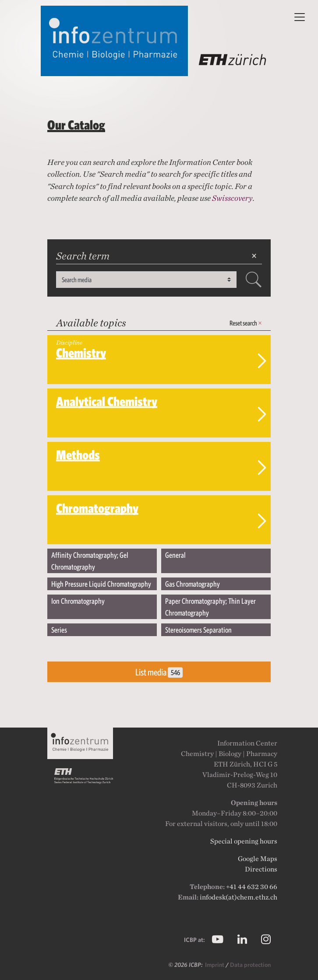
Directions (261, 869)
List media (159, 672)
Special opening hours (244, 841)
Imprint (215, 965)
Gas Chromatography (193, 584)
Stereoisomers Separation (198, 630)
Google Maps (258, 859)
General (175, 555)
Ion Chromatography (78, 601)
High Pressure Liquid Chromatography (101, 584)
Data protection (250, 965)
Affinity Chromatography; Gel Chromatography (90, 561)
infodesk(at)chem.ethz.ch (238, 897)
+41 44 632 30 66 (252, 887)
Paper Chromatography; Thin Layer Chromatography (210, 607)
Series (59, 630)
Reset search (246, 323)
